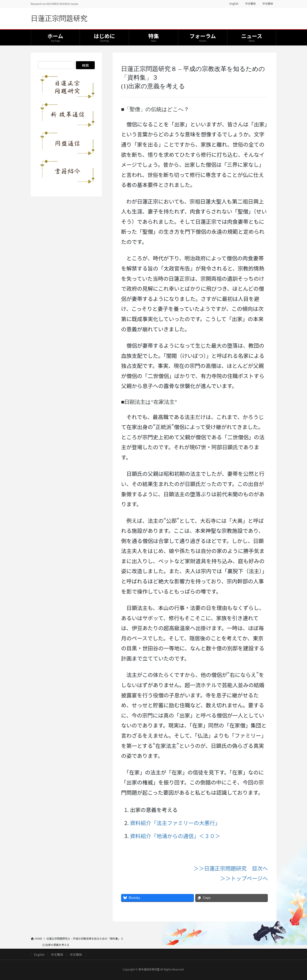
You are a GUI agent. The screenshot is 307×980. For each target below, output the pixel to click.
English (234, 4)
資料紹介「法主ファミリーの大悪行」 (175, 823)
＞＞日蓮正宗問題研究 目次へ (231, 868)
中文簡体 (268, 4)
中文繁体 (250, 4)
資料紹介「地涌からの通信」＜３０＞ (175, 836)
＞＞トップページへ (244, 878)
